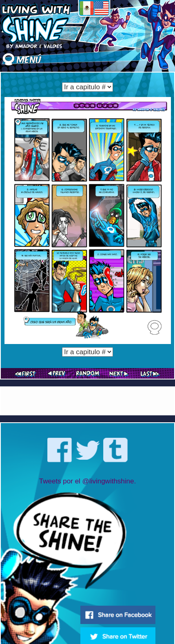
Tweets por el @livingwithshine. (87, 481)
